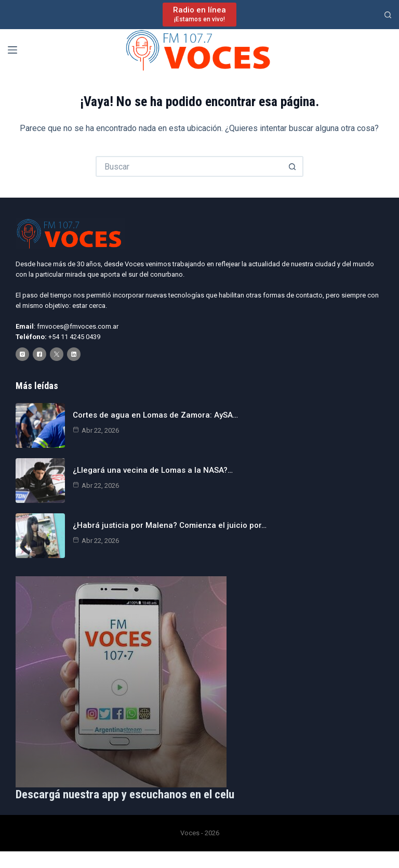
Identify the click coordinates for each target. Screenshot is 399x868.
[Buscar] (388, 15)
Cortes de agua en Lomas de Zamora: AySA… (155, 415)
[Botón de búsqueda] (293, 166)
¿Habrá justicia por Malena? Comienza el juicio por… (170, 525)
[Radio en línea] (199, 14)
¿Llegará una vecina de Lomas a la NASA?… (153, 470)
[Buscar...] (189, 166)
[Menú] (12, 50)
